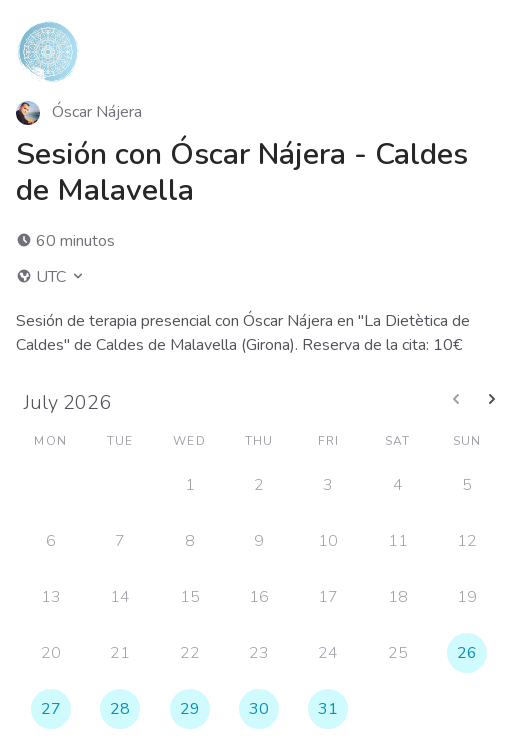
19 (467, 597)
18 (398, 597)
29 (190, 709)
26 (467, 653)
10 (328, 541)
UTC (51, 277)
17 (328, 597)
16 (259, 597)
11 (398, 541)
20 (51, 653)
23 (259, 653)
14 (120, 597)
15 (190, 597)
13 (51, 597)
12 (467, 541)
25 (398, 653)
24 (328, 653)
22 (190, 653)
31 (328, 709)
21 (120, 653)
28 (120, 709)
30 (259, 709)
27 (51, 709)
